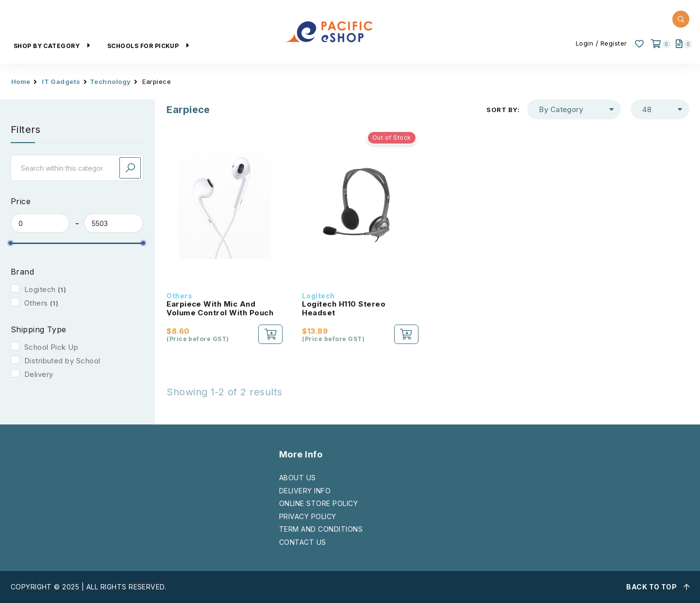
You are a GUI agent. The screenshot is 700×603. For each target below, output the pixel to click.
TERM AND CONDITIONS (321, 529)
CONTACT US (303, 542)
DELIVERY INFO (305, 491)
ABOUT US (298, 478)
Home (21, 81)
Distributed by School (62, 361)
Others (36, 303)
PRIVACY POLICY (308, 516)
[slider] (11, 243)
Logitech (40, 289)
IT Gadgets (61, 81)
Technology (110, 81)
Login (585, 43)
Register (614, 43)
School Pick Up (51, 347)
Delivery (39, 374)
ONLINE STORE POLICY (318, 503)
